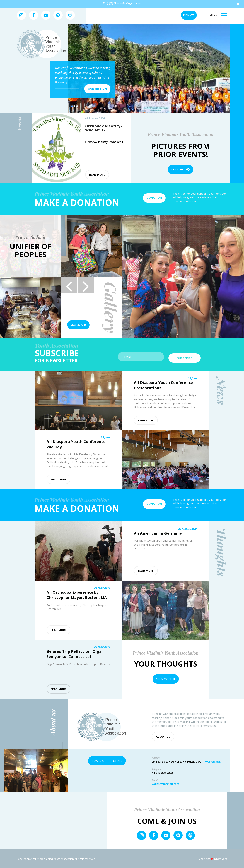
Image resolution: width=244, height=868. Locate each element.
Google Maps (213, 761)
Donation (154, 198)
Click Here (180, 169)
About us (163, 736)
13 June (193, 377)
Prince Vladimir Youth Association (56, 44)
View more (80, 325)
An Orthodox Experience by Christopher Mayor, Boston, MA (77, 594)
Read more (97, 175)
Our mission (97, 88)
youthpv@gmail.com (165, 783)
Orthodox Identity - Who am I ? (106, 142)
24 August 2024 (188, 528)
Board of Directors (107, 760)
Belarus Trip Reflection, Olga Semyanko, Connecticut (74, 653)
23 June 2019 (102, 646)
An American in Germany (158, 533)
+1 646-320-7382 (162, 772)
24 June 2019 (102, 587)
